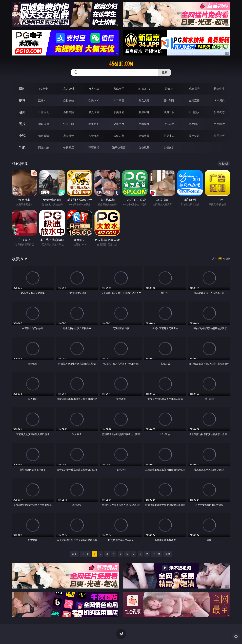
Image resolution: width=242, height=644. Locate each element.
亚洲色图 (69, 124)
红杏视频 (144, 147)
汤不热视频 (119, 147)
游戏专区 (119, 89)
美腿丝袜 (144, 124)
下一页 (157, 554)
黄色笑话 (194, 136)
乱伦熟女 (194, 112)
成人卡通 (94, 112)
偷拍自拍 (69, 112)
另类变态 (219, 112)
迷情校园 (144, 136)
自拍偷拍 (69, 100)
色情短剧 (169, 147)
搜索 (165, 72)
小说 (22, 136)
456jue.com (121, 64)
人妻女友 (94, 136)
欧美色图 (94, 124)
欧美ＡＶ (94, 100)
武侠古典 (119, 136)
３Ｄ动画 (119, 100)
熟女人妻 (144, 100)
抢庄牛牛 (219, 89)
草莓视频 (94, 147)
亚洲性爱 (44, 112)
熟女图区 (194, 124)
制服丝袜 (144, 112)
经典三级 (169, 112)
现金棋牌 (194, 89)
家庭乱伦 (69, 136)
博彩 (22, 89)
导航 (22, 147)
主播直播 (194, 100)
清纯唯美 (169, 124)
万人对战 (94, 89)
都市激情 (44, 136)
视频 (22, 100)
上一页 (85, 554)
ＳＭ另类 (219, 100)
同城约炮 (44, 147)
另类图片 (219, 124)
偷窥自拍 (44, 124)
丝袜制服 (169, 100)
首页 (74, 554)
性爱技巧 (219, 136)
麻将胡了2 (144, 89)
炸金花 (169, 89)
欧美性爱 (119, 112)
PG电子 (43, 89)
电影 (22, 112)
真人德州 (69, 89)
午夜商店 (69, 147)
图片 (22, 124)
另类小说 (169, 136)
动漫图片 (119, 124)
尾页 (168, 554)
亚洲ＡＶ (44, 100)
